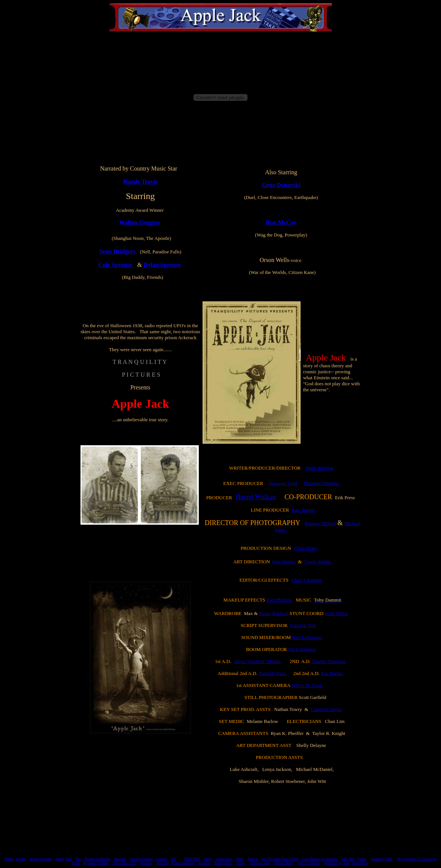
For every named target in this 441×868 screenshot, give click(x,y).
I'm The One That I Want (280, 859)
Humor (253, 859)
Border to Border (97, 859)
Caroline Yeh (303, 625)
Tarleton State (260, 863)
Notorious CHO (124, 863)
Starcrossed (223, 863)
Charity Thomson (329, 661)
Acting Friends (40, 859)
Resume (204, 863)
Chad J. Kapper (306, 580)
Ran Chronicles (183, 863)
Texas (240, 863)
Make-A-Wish (382, 859)
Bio (78, 859)
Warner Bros (284, 863)
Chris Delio (305, 548)
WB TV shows (308, 863)
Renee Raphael (274, 613)
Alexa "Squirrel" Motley (258, 661)
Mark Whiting (319, 468)
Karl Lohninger (307, 637)
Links (362, 859)
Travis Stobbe (317, 562)
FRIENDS (192, 859)
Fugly (208, 859)
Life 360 (348, 859)
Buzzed (120, 859)
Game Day (224, 859)
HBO (240, 859)
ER (174, 859)
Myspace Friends (96, 863)
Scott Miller (336, 613)
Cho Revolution (141, 859)
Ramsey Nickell (320, 523)
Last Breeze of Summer (320, 859)
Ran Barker (303, 510)
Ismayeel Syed (283, 483)
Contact (162, 859)
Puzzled (163, 863)
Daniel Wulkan (256, 497)
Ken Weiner (284, 562)
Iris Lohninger (301, 649)
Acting (21, 859)
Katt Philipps (279, 600)
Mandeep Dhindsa (321, 483)
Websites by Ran (337, 863)
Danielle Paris (273, 673)
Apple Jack (63, 859)
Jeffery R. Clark (307, 685)
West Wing (360, 863)
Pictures (146, 863)
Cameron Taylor (326, 709)
